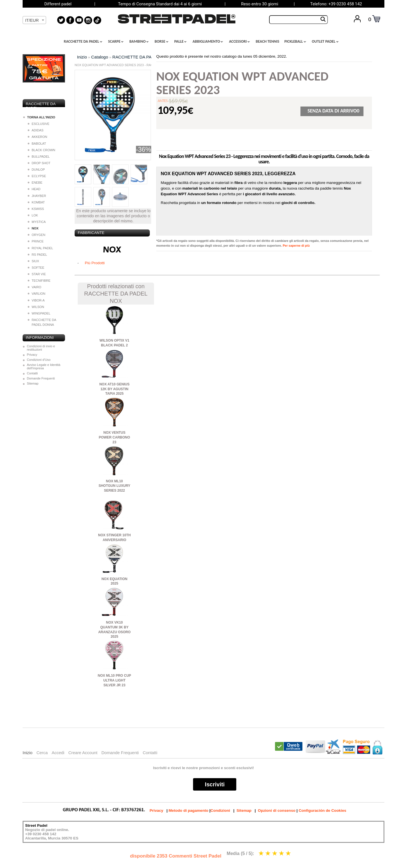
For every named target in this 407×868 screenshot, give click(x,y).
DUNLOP (36, 170)
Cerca (42, 753)
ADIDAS (36, 130)
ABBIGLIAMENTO (208, 42)
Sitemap (33, 383)
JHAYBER (37, 196)
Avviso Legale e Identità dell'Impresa (44, 366)
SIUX (33, 261)
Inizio (82, 57)
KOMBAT (36, 202)
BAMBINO (139, 42)
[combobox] (34, 20)
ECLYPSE (37, 176)
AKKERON (37, 137)
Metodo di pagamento (189, 811)
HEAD (34, 189)
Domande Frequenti (41, 378)
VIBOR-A (36, 300)
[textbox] (34, 20)
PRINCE (36, 241)
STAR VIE (37, 274)
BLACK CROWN (41, 150)
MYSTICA (37, 222)
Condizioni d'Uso (39, 360)
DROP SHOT (39, 163)
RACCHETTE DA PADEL (83, 42)
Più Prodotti (95, 263)
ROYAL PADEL (40, 248)
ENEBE (35, 183)
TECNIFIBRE (39, 281)
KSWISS (36, 209)
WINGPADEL (39, 313)
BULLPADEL (39, 157)
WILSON (36, 307)
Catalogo (100, 57)
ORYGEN (36, 235)
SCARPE (116, 42)
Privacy (32, 355)
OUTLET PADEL (325, 42)
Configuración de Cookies (322, 811)
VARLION (36, 294)
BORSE (162, 42)
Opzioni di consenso (277, 811)
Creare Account (83, 753)
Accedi (58, 753)
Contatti (32, 373)
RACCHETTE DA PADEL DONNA (42, 322)
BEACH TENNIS (268, 42)
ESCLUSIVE (39, 124)
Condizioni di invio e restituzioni (41, 348)
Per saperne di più (296, 246)
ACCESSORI (239, 42)
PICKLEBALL (295, 42)
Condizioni (220, 811)
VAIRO (34, 287)
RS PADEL (37, 255)
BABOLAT (37, 144)
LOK (33, 215)
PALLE (181, 42)
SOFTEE (36, 268)
